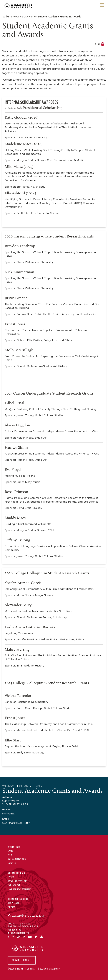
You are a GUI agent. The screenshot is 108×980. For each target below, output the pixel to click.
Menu (102, 6)
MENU (99, 45)
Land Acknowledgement (20, 890)
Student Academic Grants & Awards (59, 17)
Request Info (14, 847)
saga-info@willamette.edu (16, 823)
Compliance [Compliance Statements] (13, 903)
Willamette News (16, 873)
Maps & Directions (17, 860)
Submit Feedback (20, 960)
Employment (14, 886)
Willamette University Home (19, 17)
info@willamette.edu (18, 933)
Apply (10, 851)
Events (11, 877)
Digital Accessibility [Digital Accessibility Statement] (18, 899)
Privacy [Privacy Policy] (12, 907)
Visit (10, 856)
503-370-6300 (14, 930)
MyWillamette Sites (18, 882)
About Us (12, 864)
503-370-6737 (9, 814)
